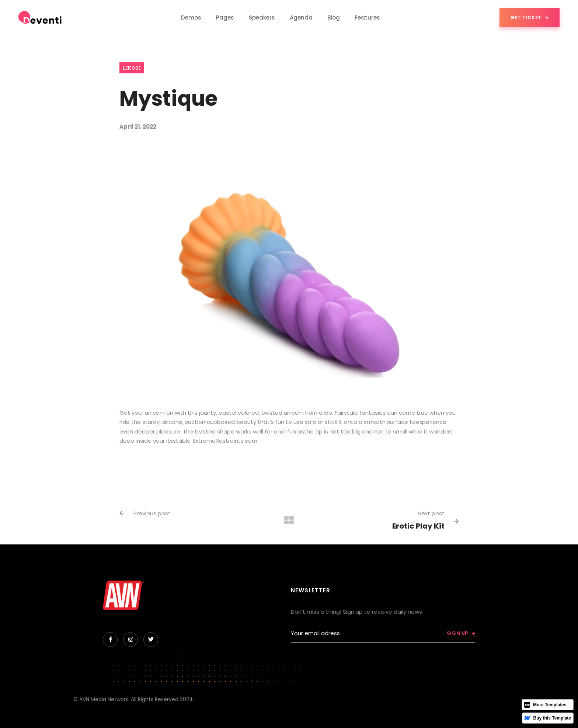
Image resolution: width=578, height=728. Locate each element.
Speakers (262, 18)
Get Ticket (530, 18)
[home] (40, 18)
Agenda (301, 18)
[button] (191, 18)
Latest (132, 68)
